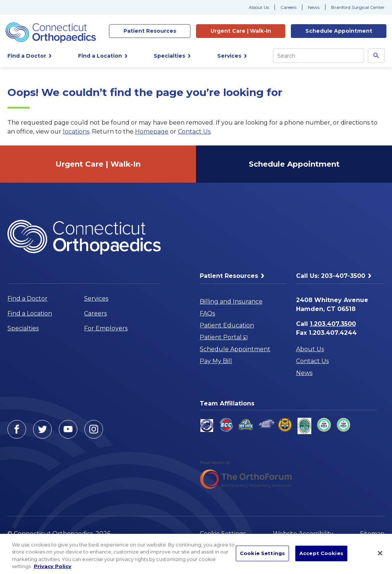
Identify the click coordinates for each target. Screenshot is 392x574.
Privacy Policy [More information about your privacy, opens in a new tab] (53, 566)
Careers (288, 7)
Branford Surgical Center (358, 7)
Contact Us (194, 132)
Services (96, 299)
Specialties (23, 328)
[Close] (380, 553)
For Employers (106, 328)
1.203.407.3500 (333, 324)
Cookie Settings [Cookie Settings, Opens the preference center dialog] (262, 553)
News (314, 7)
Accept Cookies (321, 553)
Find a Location (30, 313)
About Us (259, 7)
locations (76, 132)
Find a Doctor (28, 299)
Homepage (152, 132)
